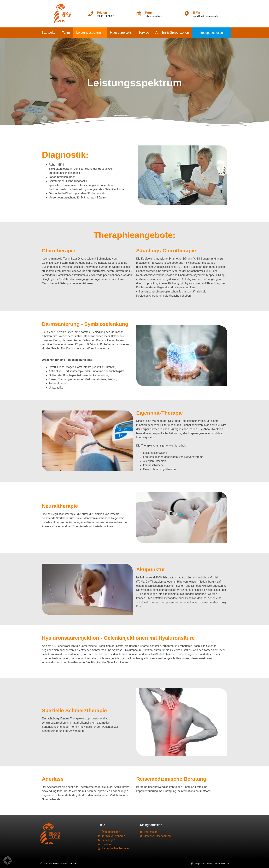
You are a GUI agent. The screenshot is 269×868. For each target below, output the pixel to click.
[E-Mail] (187, 14)
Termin (150, 13)
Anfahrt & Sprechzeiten (172, 33)
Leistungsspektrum (90, 33)
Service (144, 33)
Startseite (49, 33)
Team (66, 33)
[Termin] (139, 14)
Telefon (102, 13)
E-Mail (197, 13)
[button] (8, 860)
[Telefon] (91, 14)
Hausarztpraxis (121, 33)
